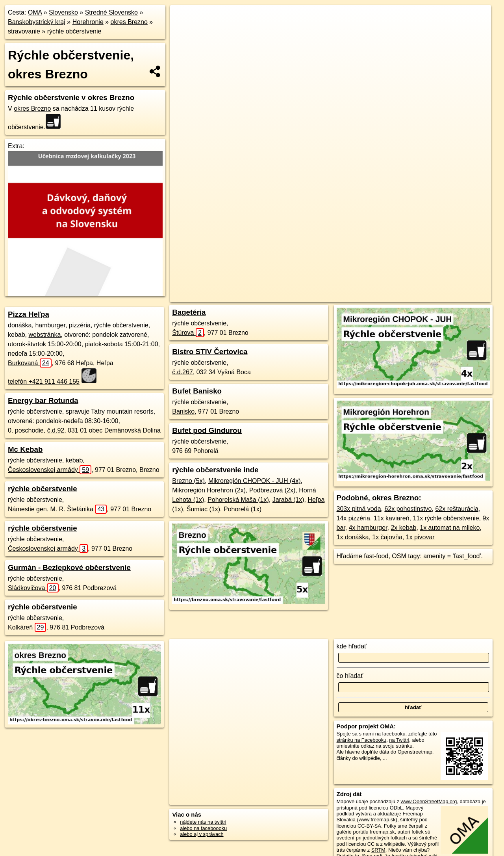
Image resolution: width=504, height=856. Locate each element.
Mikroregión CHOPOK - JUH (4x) (255, 481)
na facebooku (390, 734)
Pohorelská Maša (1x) (238, 500)
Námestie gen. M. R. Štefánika (57, 509)
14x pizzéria (353, 518)
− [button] (184, 31)
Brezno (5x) (188, 481)
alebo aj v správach (202, 834)
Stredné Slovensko (111, 12)
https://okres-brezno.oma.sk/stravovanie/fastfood (439, 282)
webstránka (44, 335)
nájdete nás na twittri (203, 822)
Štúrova (188, 333)
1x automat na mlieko (450, 528)
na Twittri (399, 740)
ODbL (396, 808)
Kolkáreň (27, 627)
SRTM (378, 850)
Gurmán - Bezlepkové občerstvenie (69, 567)
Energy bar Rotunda (43, 400)
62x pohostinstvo (408, 509)
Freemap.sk (364, 282)
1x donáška (353, 537)
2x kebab (403, 528)
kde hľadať (352, 646)
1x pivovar (420, 537)
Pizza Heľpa (29, 314)
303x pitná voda (359, 509)
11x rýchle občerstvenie (446, 518)
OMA (35, 12)
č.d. (56, 430)
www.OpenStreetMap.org (429, 801)
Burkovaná (30, 363)
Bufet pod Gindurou (207, 430)
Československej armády (50, 470)
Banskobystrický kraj (37, 22)
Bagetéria (189, 312)
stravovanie (24, 31)
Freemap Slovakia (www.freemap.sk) (380, 817)
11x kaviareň (392, 518)
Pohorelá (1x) (243, 509)
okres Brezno (129, 22)
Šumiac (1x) (203, 509)
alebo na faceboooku (203, 828)
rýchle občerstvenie (74, 31)
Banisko (183, 411)
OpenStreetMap (323, 282)
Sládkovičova (33, 588)
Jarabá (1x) (288, 500)
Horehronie (88, 22)
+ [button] (184, 19)
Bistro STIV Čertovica (210, 352)
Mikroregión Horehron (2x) (209, 490)
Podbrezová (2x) (272, 490)
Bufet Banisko (197, 391)
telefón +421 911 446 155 (44, 382)
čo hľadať (350, 676)
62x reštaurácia (457, 509)
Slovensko (63, 12)
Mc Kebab (25, 449)
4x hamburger (368, 528)
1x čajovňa (387, 537)
